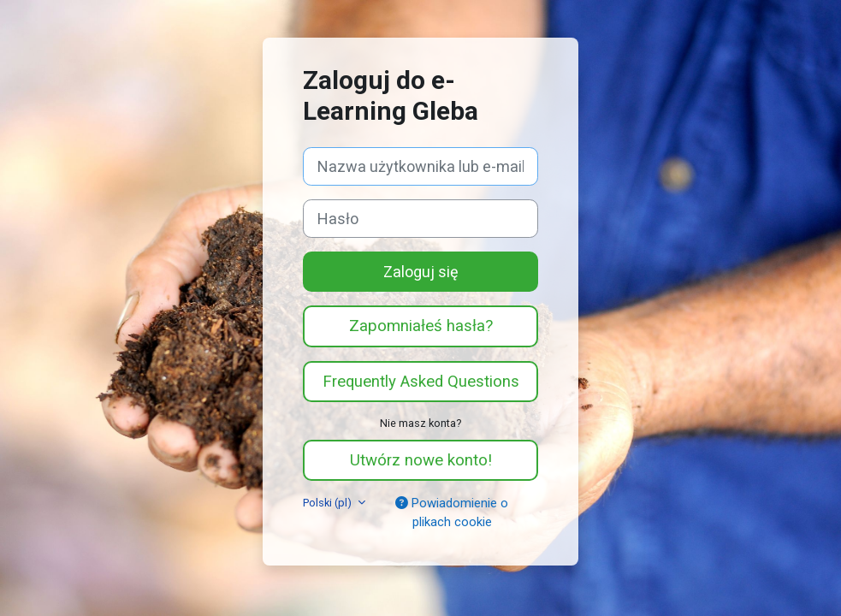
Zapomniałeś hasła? (421, 326)
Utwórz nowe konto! (421, 460)
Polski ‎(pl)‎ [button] (329, 503)
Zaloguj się (421, 272)
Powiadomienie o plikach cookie (452, 512)
